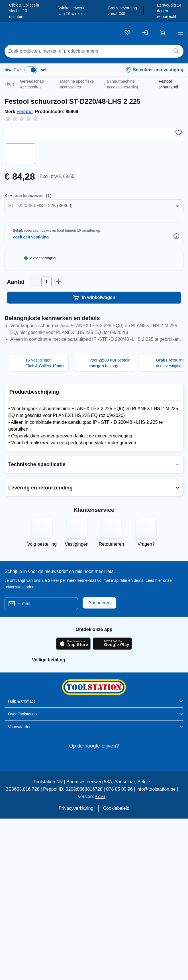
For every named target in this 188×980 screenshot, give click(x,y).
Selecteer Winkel (37, 292)
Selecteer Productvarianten (36, 251)
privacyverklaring (20, 665)
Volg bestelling (42, 623)
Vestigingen (77, 623)
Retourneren (111, 623)
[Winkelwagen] (163, 33)
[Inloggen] (145, 33)
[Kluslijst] (127, 33)
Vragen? (146, 623)
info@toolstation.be (152, 868)
